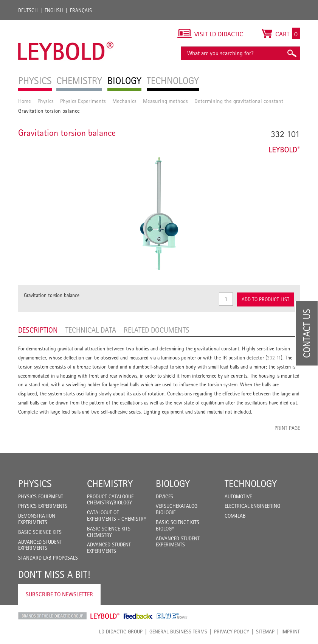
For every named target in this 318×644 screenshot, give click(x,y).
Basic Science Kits (40, 532)
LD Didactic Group (121, 632)
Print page (287, 428)
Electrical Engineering (252, 506)
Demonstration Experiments (37, 519)
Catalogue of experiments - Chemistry (117, 516)
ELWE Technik (172, 616)
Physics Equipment (41, 496)
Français (81, 10)
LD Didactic (52, 616)
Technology (251, 484)
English (54, 10)
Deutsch (28, 10)
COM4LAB (235, 516)
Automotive (238, 496)
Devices (164, 496)
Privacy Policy (232, 632)
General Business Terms (178, 632)
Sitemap (265, 632)
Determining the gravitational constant (239, 101)
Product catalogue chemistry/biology (110, 500)
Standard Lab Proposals (48, 558)
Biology (173, 484)
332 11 (274, 358)
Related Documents (157, 330)
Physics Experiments (83, 101)
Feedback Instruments (138, 616)
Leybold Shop (105, 616)
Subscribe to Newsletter (59, 594)
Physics (46, 101)
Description (38, 330)
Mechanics (124, 101)
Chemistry (110, 484)
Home (25, 101)
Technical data (91, 330)
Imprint (291, 632)
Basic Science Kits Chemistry (109, 532)
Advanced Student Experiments (40, 545)
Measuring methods (165, 101)
